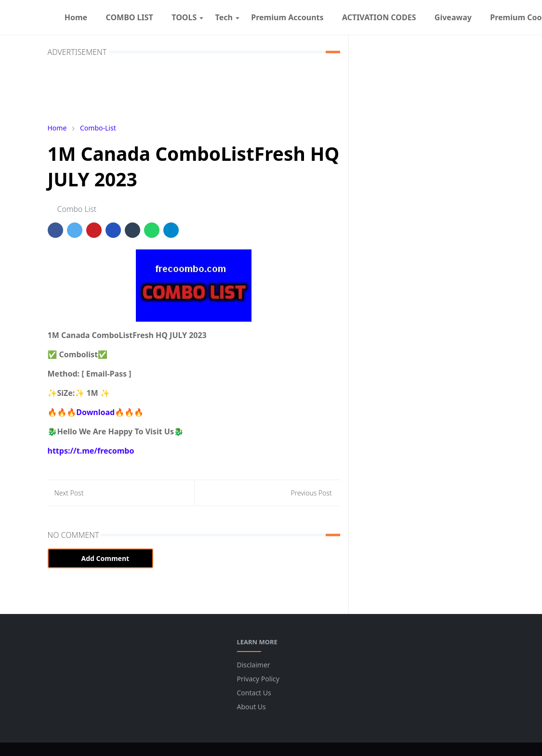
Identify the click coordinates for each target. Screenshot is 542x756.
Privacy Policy (258, 679)
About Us (251, 707)
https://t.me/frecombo (91, 451)
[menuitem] (76, 17)
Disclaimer (254, 665)
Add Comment (101, 558)
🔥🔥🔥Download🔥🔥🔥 (96, 412)
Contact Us (254, 693)
